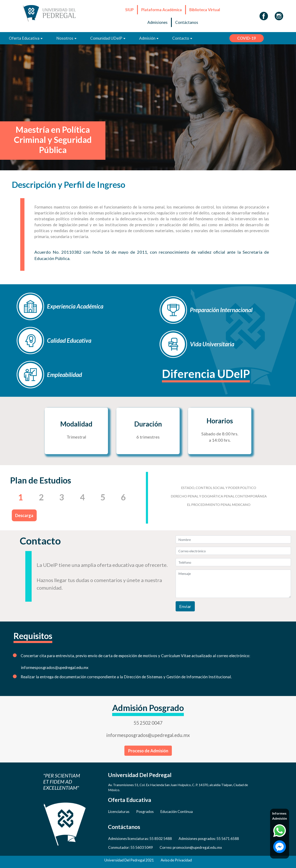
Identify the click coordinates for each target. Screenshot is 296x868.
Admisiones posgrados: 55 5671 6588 (209, 839)
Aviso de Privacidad (176, 860)
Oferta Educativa (26, 38)
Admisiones (157, 22)
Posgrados (145, 812)
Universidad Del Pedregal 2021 (129, 860)
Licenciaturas (119, 812)
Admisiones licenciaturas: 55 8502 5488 (140, 839)
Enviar (185, 606)
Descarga (24, 515)
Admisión (149, 38)
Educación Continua (177, 812)
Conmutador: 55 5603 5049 (131, 847)
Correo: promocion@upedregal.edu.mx (191, 847)
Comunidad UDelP (108, 38)
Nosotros (67, 38)
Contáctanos (187, 22)
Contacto (182, 38)
